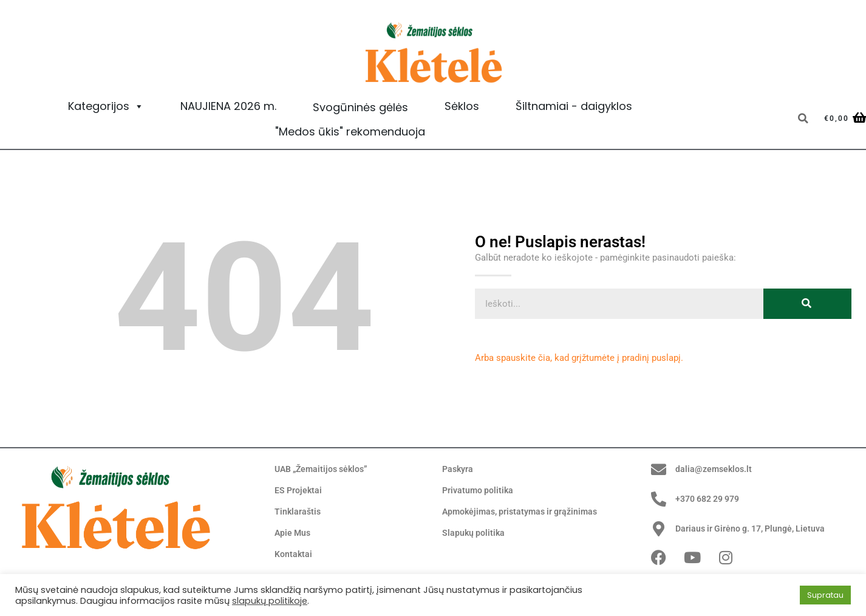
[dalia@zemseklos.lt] (659, 469)
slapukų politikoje (270, 601)
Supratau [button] (825, 595)
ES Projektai (299, 491)
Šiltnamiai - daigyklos (574, 106)
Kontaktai (294, 555)
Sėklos (462, 106)
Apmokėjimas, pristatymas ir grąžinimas (524, 512)
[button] (803, 118)
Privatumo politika (479, 491)
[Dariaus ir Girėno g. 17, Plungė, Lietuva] (659, 529)
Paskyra (459, 470)
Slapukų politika (474, 533)
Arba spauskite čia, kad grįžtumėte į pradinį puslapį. (579, 358)
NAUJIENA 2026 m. (228, 106)
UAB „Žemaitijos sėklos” (325, 470)
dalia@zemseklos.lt (715, 469)
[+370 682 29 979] (659, 499)
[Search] (807, 304)
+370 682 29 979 (711, 499)
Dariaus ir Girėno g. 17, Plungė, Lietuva (755, 529)
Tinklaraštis (298, 512)
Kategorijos (106, 106)
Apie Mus (294, 533)
